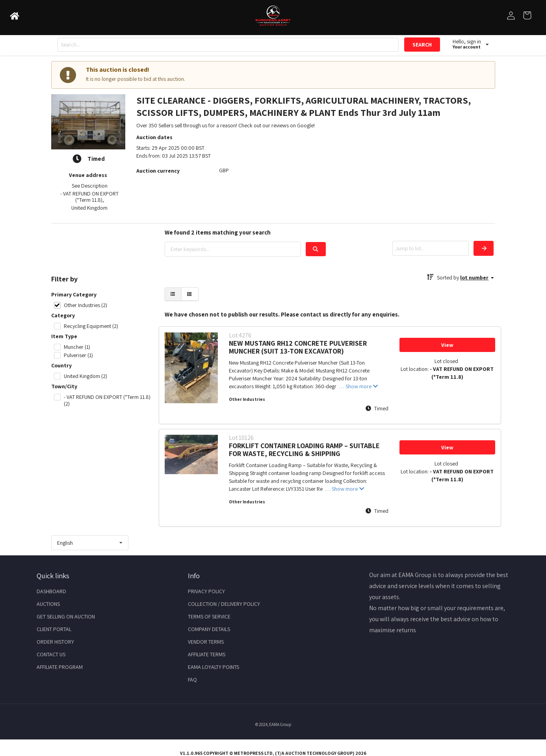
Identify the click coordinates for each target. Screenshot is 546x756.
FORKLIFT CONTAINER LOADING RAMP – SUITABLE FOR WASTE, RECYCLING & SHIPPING (304, 450)
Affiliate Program (60, 667)
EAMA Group (280, 724)
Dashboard (51, 591)
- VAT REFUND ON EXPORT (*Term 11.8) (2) (107, 400)
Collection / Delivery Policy (224, 604)
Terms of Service (209, 616)
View (447, 345)
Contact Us (51, 654)
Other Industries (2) (85, 305)
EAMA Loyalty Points (214, 667)
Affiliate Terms (207, 654)
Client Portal (54, 629)
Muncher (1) (77, 347)
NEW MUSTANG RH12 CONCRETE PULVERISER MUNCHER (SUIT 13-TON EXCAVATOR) (298, 347)
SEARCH (422, 45)
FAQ (192, 680)
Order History (55, 642)
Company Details (209, 629)
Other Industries (247, 399)
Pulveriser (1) (78, 355)
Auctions (48, 604)
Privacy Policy (206, 591)
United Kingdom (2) (85, 376)
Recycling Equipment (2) (91, 326)
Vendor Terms (206, 642)
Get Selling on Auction (66, 616)
